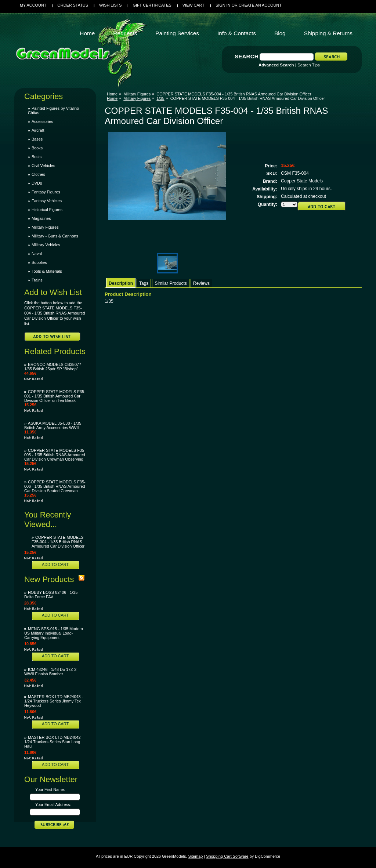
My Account (33, 5)
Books (37, 148)
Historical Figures (47, 210)
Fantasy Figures (46, 192)
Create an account (260, 5)
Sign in (223, 5)
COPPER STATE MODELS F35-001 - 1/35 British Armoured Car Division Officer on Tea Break (55, 396)
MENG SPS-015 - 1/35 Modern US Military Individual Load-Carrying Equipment (54, 633)
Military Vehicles (46, 245)
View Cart (194, 5)
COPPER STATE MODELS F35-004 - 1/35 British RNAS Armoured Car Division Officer (58, 542)
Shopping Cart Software (227, 856)
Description (121, 283)
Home (112, 94)
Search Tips (309, 65)
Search (247, 56)
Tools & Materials (47, 271)
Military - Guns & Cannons (55, 236)
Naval (37, 254)
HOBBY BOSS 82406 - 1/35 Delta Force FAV (51, 595)
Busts (37, 157)
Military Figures (45, 227)
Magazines (41, 218)
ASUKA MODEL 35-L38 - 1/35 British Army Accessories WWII (53, 425)
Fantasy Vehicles (47, 201)
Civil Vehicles (43, 166)
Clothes (38, 174)
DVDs (37, 183)
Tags (144, 283)
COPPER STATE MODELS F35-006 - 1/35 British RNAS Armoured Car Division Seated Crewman (55, 486)
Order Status (73, 5)
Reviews (201, 283)
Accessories (42, 121)
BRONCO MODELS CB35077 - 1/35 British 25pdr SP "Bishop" (54, 367)
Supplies (39, 262)
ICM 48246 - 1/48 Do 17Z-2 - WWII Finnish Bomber (52, 672)
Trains (37, 280)
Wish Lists (111, 5)
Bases (37, 139)
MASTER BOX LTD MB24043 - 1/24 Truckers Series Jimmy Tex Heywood (54, 701)
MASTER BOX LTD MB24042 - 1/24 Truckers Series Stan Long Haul (54, 742)
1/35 (160, 98)
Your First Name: (50, 789)
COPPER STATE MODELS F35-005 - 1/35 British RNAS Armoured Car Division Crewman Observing (55, 455)
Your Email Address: (53, 805)
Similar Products (171, 283)
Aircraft (38, 130)
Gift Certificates (152, 5)
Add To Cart (55, 564)
